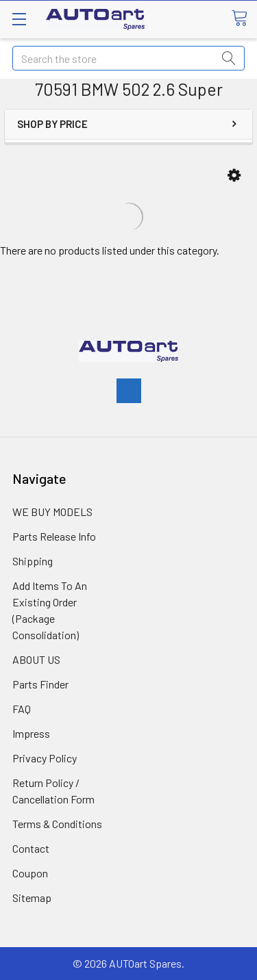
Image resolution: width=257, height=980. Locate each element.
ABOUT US (36, 659)
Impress (31, 733)
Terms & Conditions (57, 824)
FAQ (22, 709)
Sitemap (32, 898)
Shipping (33, 561)
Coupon (30, 873)
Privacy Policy (45, 758)
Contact (31, 848)
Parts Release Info (54, 536)
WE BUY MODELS (52, 512)
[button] (234, 176)
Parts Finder (40, 684)
